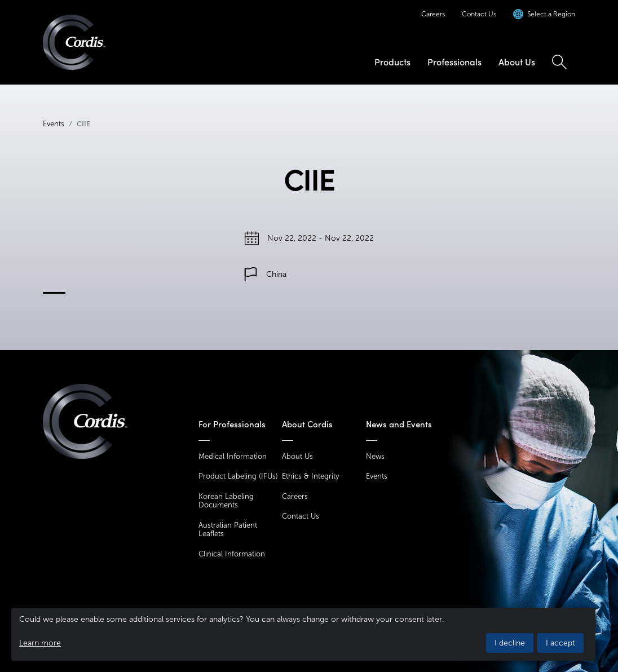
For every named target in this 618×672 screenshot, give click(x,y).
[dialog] (303, 634)
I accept (560, 643)
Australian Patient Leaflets (228, 530)
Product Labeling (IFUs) (238, 476)
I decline (510, 643)
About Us (517, 62)
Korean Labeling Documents (226, 501)
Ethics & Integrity (310, 476)
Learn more (40, 643)
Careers (433, 14)
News (375, 456)
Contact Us (479, 14)
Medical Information (233, 456)
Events (54, 124)
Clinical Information (232, 554)
